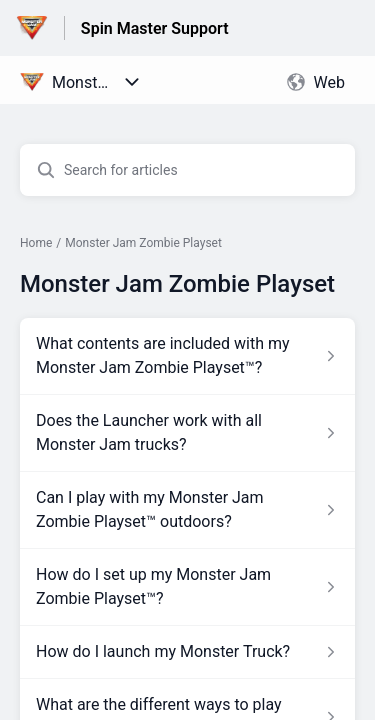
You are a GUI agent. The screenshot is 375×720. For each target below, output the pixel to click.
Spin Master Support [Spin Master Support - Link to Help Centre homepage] (155, 28)
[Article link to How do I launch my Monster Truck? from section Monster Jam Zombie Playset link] (187, 652)
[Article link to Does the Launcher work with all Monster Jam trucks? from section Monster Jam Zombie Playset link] (187, 433)
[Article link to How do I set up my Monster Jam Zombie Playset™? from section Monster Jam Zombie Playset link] (187, 587)
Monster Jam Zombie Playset (143, 243)
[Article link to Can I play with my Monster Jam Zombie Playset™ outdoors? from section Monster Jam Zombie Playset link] (187, 510)
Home (36, 243)
